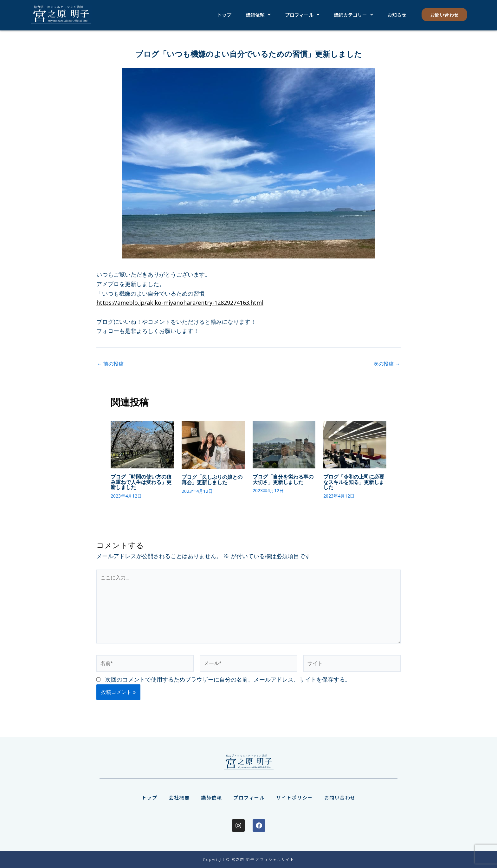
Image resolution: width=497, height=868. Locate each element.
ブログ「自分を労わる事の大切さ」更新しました (283, 479)
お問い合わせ (443, 15)
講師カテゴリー (352, 15)
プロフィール (301, 15)
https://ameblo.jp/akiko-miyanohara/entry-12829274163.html (180, 303)
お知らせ (395, 15)
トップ (224, 15)
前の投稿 (110, 364)
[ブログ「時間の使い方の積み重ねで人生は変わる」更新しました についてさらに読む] (142, 444)
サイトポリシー (294, 797)
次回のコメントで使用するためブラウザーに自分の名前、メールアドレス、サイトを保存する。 (228, 680)
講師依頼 (258, 15)
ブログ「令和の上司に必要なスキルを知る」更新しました (354, 482)
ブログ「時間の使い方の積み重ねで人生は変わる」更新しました (141, 482)
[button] (258, 15)
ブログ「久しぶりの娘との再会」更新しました (212, 480)
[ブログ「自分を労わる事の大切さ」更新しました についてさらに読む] (284, 444)
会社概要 (179, 797)
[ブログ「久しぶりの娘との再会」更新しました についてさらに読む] (213, 444)
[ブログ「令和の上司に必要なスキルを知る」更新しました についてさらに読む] (355, 444)
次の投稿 (387, 364)
